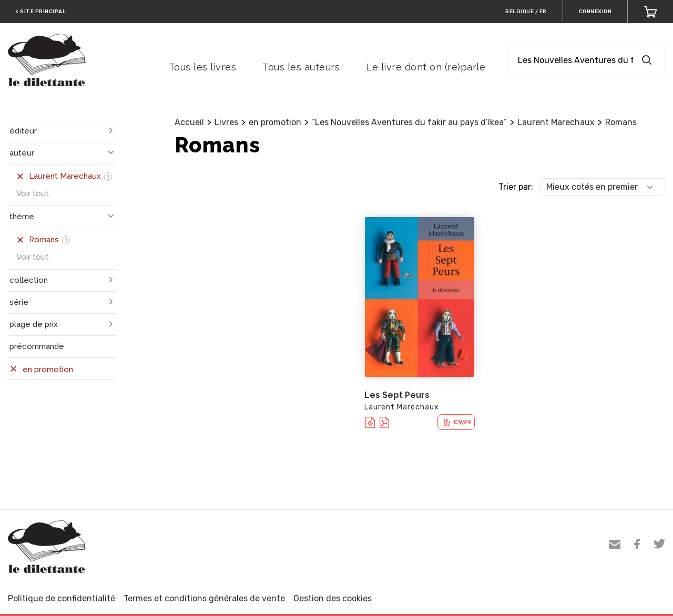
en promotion (275, 122)
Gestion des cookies (333, 598)
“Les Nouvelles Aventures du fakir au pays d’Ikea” (409, 122)
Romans (621, 122)
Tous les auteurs (301, 67)
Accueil (189, 122)
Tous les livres (203, 67)
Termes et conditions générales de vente (204, 598)
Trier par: (516, 187)
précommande (37, 346)
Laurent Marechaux (556, 122)
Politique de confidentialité (62, 598)
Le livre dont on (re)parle (426, 67)
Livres (226, 122)
